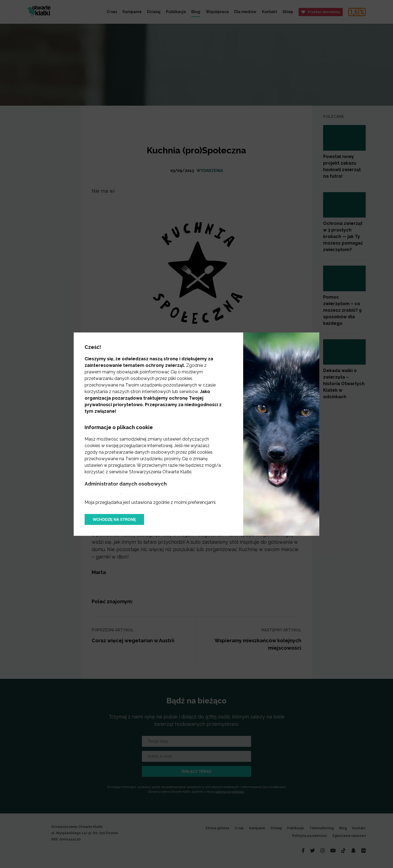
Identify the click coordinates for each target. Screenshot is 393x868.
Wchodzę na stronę (114, 519)
